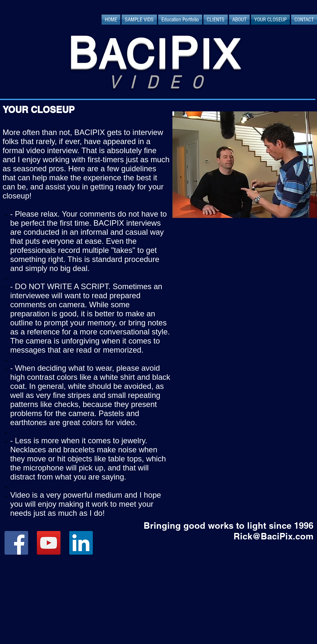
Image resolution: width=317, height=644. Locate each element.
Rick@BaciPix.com (273, 536)
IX (220, 54)
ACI (134, 54)
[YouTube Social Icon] (49, 543)
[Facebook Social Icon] (16, 543)
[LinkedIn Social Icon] (81, 543)
